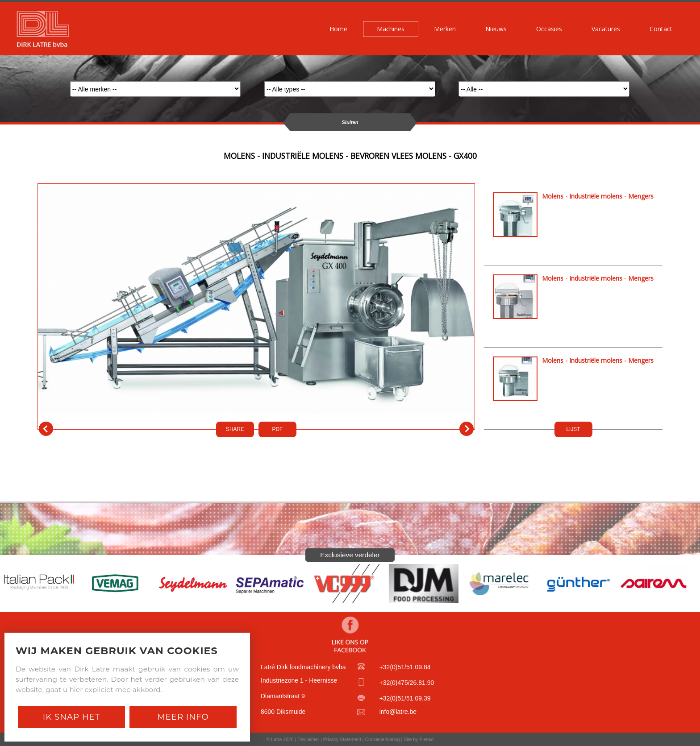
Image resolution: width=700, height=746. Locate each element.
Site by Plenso (419, 739)
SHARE (235, 429)
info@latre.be (398, 712)
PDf (278, 429)
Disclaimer (308, 739)
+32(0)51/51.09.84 (405, 667)
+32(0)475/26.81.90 (407, 683)
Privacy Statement (342, 739)
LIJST (573, 429)
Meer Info (183, 717)
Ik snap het (71, 717)
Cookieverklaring (382, 739)
